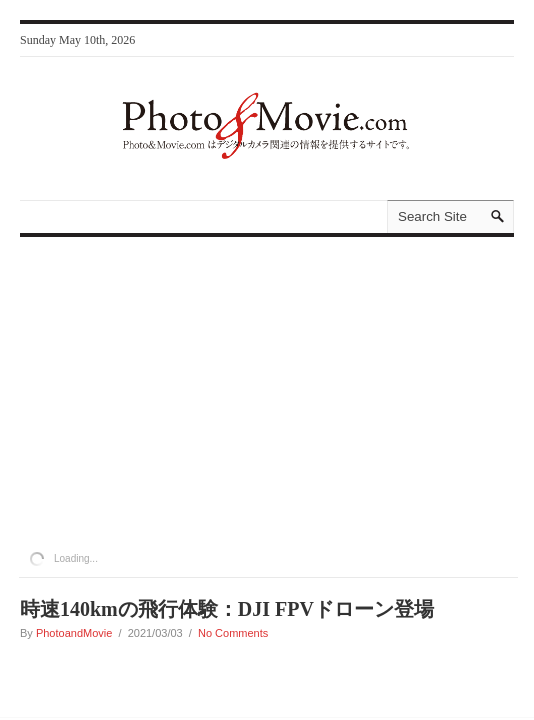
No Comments (233, 633)
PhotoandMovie (74, 633)
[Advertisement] (267, 387)
